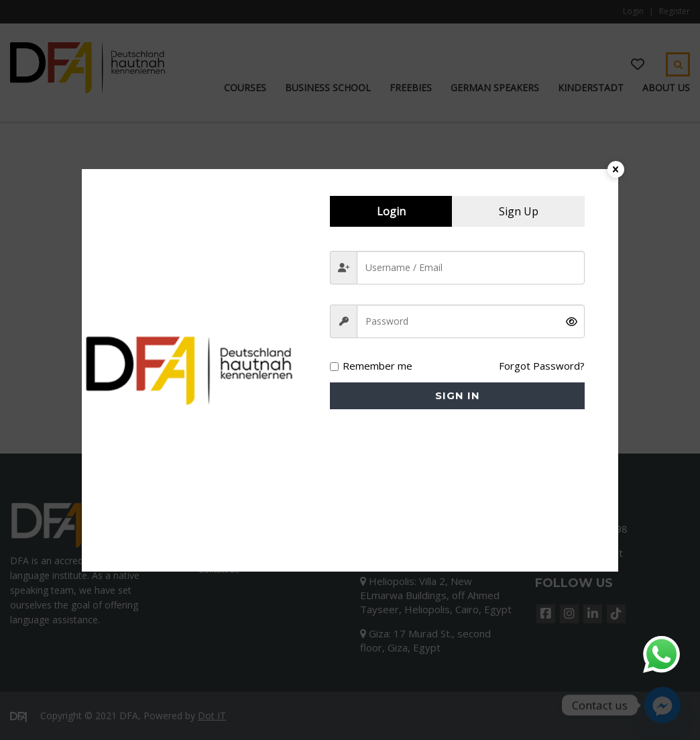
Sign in (458, 395)
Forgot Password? (542, 366)
